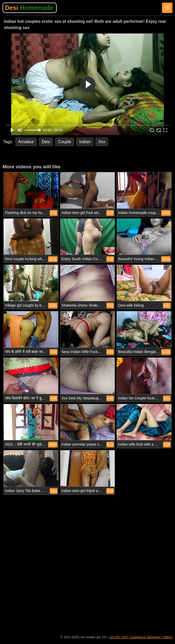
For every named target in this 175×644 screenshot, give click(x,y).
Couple (65, 142)
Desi (29, 8)
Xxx (102, 142)
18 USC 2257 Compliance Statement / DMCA (141, 637)
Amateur (26, 142)
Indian (85, 142)
